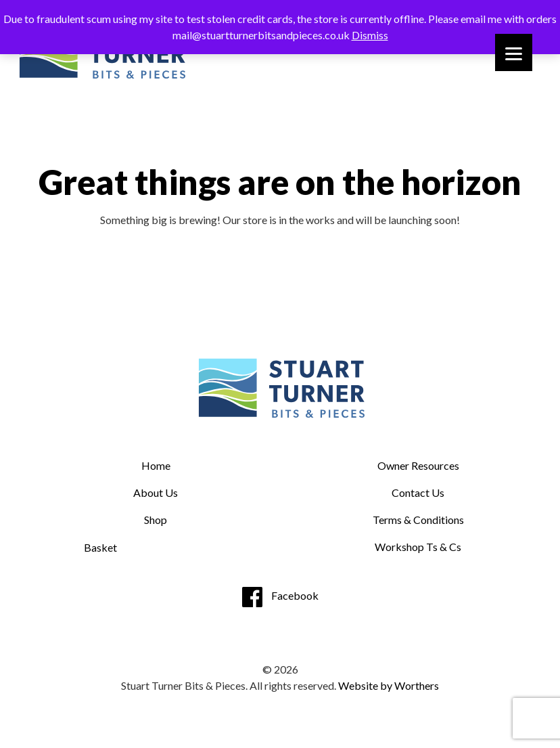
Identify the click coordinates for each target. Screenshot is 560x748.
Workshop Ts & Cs (418, 547)
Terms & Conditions (418, 520)
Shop (156, 520)
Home (156, 465)
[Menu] (514, 52)
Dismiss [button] (370, 35)
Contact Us (418, 492)
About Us (156, 492)
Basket (100, 547)
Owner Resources (418, 465)
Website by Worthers (389, 685)
